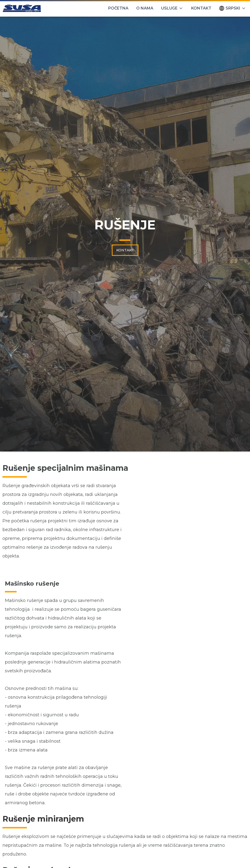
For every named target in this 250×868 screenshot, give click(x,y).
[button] (172, 8)
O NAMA (145, 8)
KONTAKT (201, 8)
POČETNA (118, 8)
